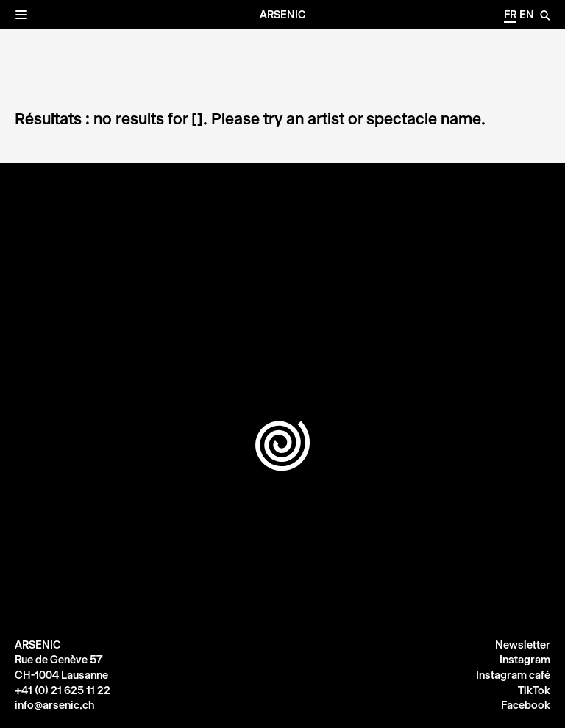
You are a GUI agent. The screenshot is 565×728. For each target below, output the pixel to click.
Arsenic (283, 15)
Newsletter (523, 645)
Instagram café (513, 675)
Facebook (526, 705)
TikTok (534, 690)
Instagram (525, 660)
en (527, 15)
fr (510, 15)
